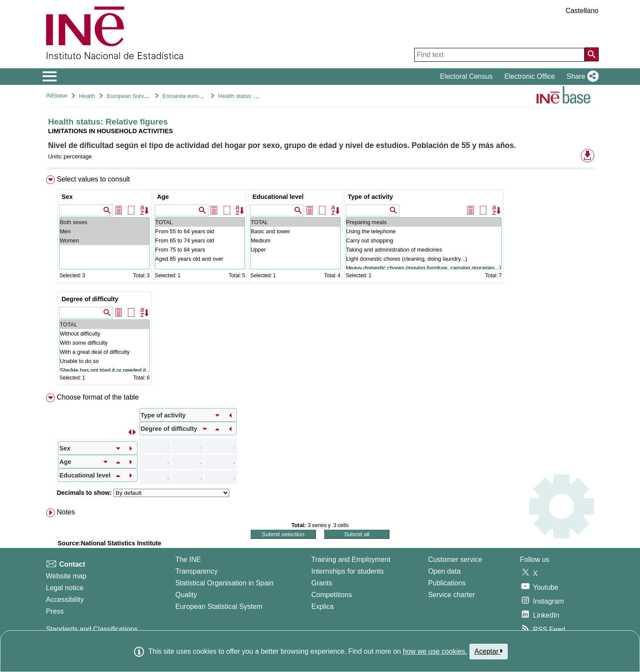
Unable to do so (104, 361)
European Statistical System (219, 606)
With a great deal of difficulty (104, 352)
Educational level (278, 197)
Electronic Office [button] (529, 76)
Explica (323, 606)
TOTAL (200, 222)
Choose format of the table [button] (98, 397)
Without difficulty (104, 334)
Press (55, 611)
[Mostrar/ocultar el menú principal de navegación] (50, 77)
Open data (444, 571)
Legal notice (65, 588)
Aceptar (489, 651)
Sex (67, 197)
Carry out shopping (424, 240)
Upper (295, 250)
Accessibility (65, 600)
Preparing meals (424, 222)
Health (87, 96)
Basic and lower (295, 231)
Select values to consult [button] (93, 179)
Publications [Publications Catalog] (447, 583)
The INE (188, 559)
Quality (186, 595)
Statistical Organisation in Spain (225, 583)
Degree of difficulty (90, 299)
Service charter (452, 595)
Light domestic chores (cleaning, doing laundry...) (424, 259)
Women (104, 240)
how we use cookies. (435, 651)
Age (163, 197)
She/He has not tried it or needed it (104, 370)
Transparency (196, 571)
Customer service (455, 559)
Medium (295, 240)
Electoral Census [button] (466, 76)
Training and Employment (351, 559)
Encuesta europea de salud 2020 (204, 96)
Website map (66, 576)
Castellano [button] (582, 11)
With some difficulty (104, 343)
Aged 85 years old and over (200, 259)
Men (104, 231)
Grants (322, 583)
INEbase (57, 96)
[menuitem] (320, 282)
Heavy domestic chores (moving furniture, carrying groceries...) (424, 268)
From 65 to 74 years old (200, 240)
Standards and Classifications (92, 629)
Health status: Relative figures (255, 96)
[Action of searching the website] (592, 54)
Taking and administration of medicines (424, 250)
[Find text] (499, 55)
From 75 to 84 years (200, 250)
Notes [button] (66, 512)
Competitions (332, 595)
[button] (581, 77)
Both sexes (104, 222)
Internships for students (348, 571)
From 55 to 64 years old (200, 231)
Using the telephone (424, 231)
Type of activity (371, 197)
